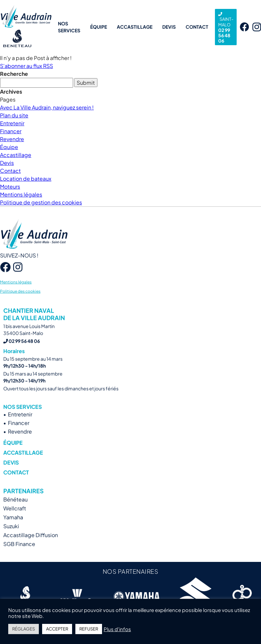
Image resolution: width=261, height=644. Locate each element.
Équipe (99, 27)
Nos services (69, 27)
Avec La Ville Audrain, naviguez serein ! (47, 107)
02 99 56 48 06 (226, 28)
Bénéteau (15, 510)
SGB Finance (19, 554)
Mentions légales (21, 194)
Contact (197, 27)
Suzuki (11, 536)
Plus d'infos (117, 629)
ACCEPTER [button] (57, 629)
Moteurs (10, 186)
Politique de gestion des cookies (41, 202)
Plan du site (14, 115)
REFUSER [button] (89, 629)
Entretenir (12, 123)
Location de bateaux (26, 179)
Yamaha (13, 527)
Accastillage (135, 27)
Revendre (12, 139)
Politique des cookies (20, 301)
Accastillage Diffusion (31, 545)
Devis (169, 27)
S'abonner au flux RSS (26, 66)
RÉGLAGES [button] (24, 629)
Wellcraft (15, 519)
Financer (11, 131)
